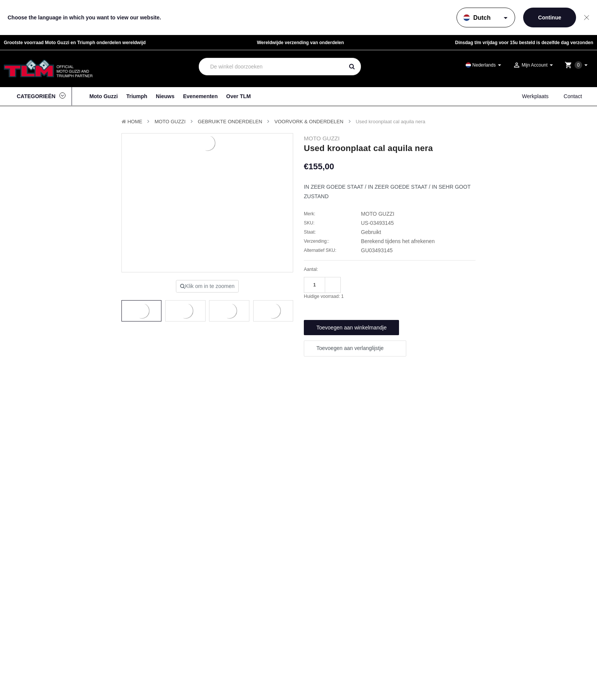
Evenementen (200, 96)
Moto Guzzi (104, 96)
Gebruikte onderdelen (230, 122)
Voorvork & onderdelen (309, 122)
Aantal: (311, 269)
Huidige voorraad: (324, 296)
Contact (573, 96)
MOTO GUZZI (170, 122)
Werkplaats (535, 96)
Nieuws (165, 96)
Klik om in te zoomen (207, 286)
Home (135, 122)
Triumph (137, 96)
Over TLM (239, 96)
